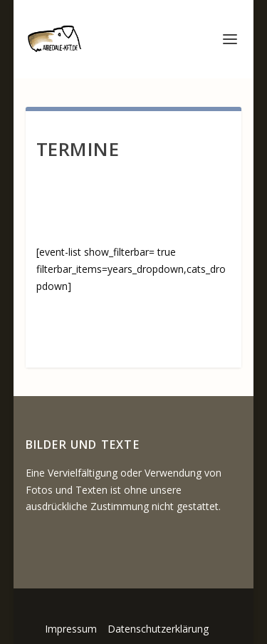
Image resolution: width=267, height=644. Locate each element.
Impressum (71, 629)
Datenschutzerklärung (158, 629)
